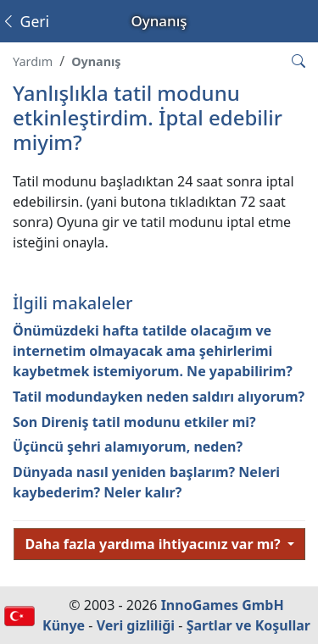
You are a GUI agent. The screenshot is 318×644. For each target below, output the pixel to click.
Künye (64, 625)
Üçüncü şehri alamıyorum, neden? (128, 447)
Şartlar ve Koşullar (248, 625)
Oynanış (96, 61)
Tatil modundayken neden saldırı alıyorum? (159, 397)
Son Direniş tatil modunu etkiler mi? (134, 422)
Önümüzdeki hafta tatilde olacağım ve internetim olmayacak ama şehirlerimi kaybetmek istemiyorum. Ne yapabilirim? (153, 351)
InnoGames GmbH (223, 605)
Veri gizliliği (136, 625)
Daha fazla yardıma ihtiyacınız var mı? (154, 544)
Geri (25, 21)
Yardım (33, 61)
